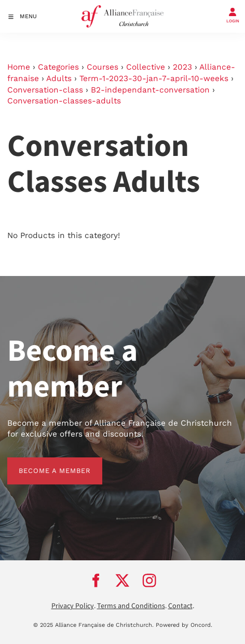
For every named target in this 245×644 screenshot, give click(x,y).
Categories (58, 67)
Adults (59, 78)
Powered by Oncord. (184, 625)
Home (19, 67)
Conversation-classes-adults (64, 101)
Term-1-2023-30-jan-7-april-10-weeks (154, 78)
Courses (103, 67)
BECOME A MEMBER (43, 463)
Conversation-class (45, 90)
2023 (182, 67)
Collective (146, 67)
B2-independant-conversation (150, 90)
